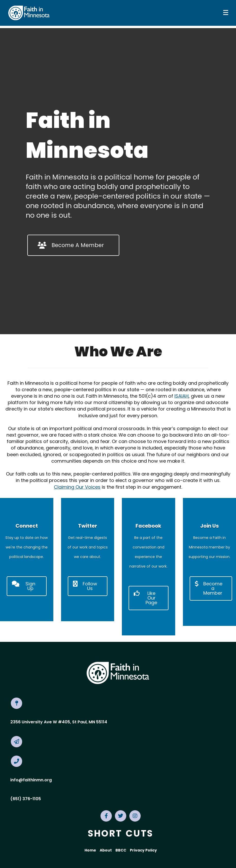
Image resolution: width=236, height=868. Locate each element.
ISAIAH (182, 396)
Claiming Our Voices (77, 487)
